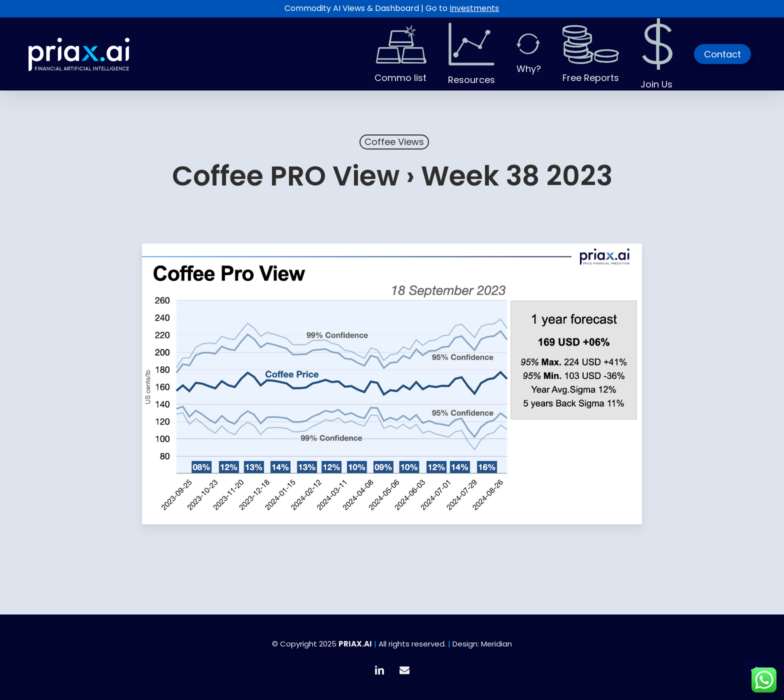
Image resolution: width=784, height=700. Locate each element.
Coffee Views (394, 142)
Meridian (496, 644)
